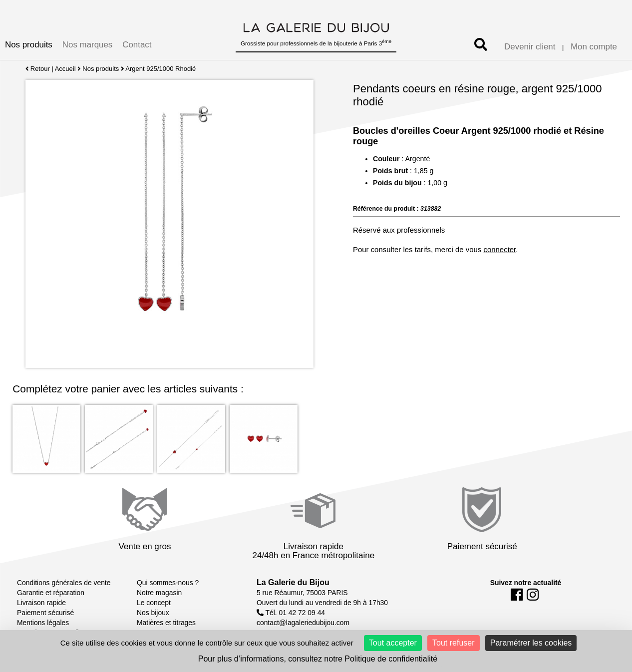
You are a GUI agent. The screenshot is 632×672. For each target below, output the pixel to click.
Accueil (65, 69)
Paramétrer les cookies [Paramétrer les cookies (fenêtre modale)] (531, 643)
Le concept (154, 603)
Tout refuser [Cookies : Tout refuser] (453, 643)
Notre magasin (159, 593)
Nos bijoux (153, 613)
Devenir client (530, 47)
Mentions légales (43, 623)
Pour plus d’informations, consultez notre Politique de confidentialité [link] (318, 659)
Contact (137, 45)
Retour (38, 69)
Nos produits (29, 45)
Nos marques (87, 45)
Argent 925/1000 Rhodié (161, 69)
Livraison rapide (41, 603)
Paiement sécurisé (45, 613)
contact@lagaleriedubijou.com (303, 623)
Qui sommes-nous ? (168, 583)
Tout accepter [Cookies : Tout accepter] (393, 643)
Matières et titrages (166, 623)
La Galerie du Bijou (293, 582)
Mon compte (594, 47)
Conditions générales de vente (64, 583)
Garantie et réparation (51, 593)
